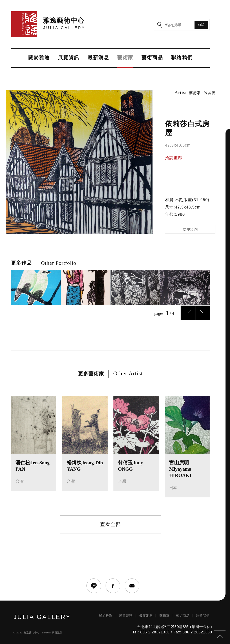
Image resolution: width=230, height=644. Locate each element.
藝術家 (125, 58)
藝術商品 (152, 58)
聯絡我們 (182, 58)
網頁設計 (57, 633)
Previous (188, 313)
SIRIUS (46, 633)
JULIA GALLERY (42, 617)
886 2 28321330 (155, 632)
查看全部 (111, 524)
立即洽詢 (190, 229)
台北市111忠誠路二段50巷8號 (163, 627)
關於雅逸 (39, 58)
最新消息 (98, 58)
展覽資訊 (69, 58)
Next (203, 313)
